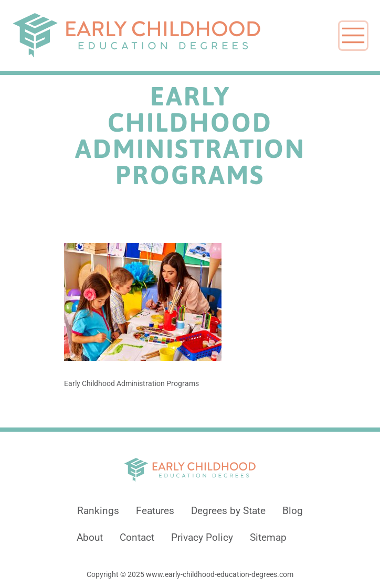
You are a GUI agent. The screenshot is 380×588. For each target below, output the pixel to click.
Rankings (98, 511)
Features (155, 511)
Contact (137, 538)
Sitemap (268, 538)
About (90, 538)
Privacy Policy (202, 538)
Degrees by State (228, 511)
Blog (293, 511)
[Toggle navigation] (353, 36)
